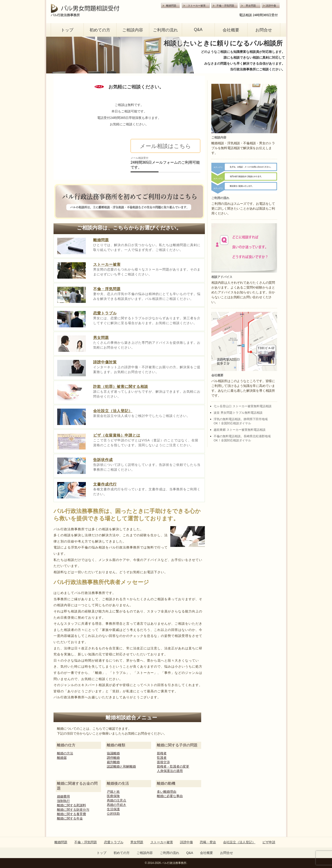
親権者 (162, 753)
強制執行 (63, 801)
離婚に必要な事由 (170, 796)
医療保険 (113, 796)
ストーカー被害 (197, 6)
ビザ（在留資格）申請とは (117, 435)
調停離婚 (113, 758)
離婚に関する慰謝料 (72, 805)
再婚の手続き (117, 805)
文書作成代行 (105, 484)
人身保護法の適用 (170, 771)
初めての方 (100, 30)
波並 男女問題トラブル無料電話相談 (238, 413)
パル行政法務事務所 (174, 863)
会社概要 (231, 30)
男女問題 (251, 6)
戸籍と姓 (113, 792)
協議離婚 (113, 753)
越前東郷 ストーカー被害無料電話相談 (240, 430)
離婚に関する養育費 (72, 814)
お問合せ (264, 30)
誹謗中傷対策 (105, 362)
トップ (67, 30)
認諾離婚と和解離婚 (121, 766)
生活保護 (113, 809)
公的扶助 (113, 814)
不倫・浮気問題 (225, 6)
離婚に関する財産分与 (73, 810)
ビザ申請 (269, 842)
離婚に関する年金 (70, 818)
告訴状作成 (103, 460)
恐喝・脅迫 (208, 842)
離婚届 (62, 758)
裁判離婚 (113, 762)
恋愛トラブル (105, 313)
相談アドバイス (222, 277)
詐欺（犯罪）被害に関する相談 (121, 387)
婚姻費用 (63, 796)
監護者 (162, 758)
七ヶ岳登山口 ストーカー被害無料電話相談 (243, 406)
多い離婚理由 (167, 792)
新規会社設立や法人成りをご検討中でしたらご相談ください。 (142, 416)
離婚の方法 (65, 753)
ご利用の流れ (165, 30)
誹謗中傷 (271, 6)
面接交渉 (163, 762)
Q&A (198, 30)
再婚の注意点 (117, 800)
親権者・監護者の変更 (173, 766)
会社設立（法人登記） (113, 411)
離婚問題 (171, 6)
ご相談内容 (133, 30)
